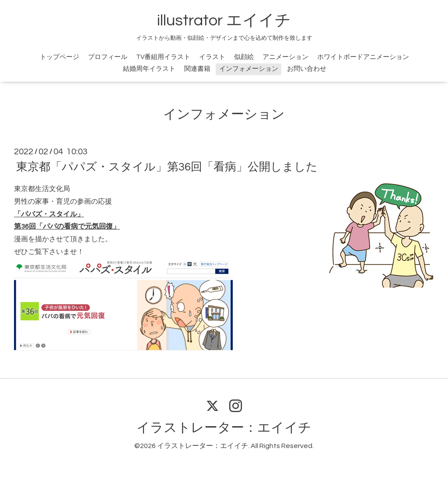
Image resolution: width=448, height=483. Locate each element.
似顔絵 (244, 57)
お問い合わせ (307, 69)
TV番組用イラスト (163, 57)
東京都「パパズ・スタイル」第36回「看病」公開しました (167, 167)
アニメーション (285, 57)
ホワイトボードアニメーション (363, 57)
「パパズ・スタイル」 (49, 214)
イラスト (212, 57)
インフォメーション (249, 69)
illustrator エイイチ (224, 21)
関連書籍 (197, 69)
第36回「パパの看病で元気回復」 (67, 226)
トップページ (59, 57)
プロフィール (108, 57)
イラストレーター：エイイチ (224, 428)
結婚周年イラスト (149, 69)
